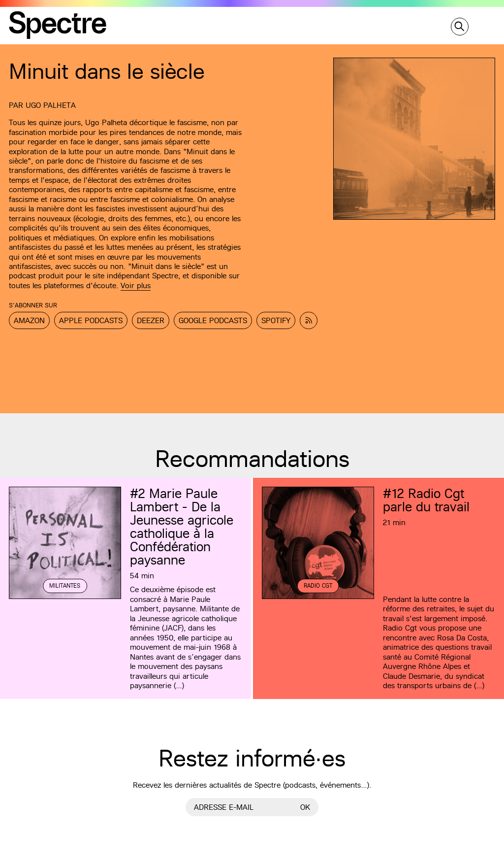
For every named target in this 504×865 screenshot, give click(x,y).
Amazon (29, 320)
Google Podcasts (213, 320)
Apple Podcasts (91, 320)
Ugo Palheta (51, 105)
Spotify (276, 320)
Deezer (151, 320)
